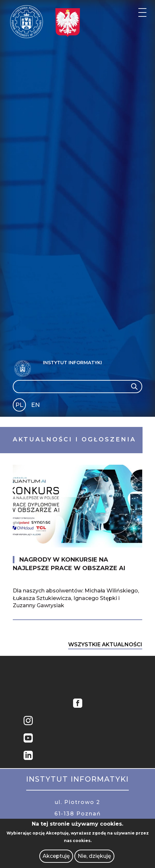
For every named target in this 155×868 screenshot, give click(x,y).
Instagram (28, 721)
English (36, 406)
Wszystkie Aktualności (105, 645)
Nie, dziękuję (94, 856)
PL (19, 405)
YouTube (28, 739)
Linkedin (28, 756)
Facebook (78, 704)
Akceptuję (56, 856)
